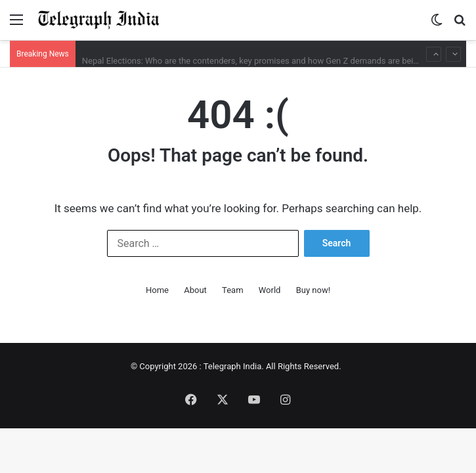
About (195, 290)
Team (233, 290)
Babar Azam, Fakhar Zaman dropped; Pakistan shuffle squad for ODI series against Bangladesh (262, 41)
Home (157, 290)
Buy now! (313, 290)
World (270, 290)
